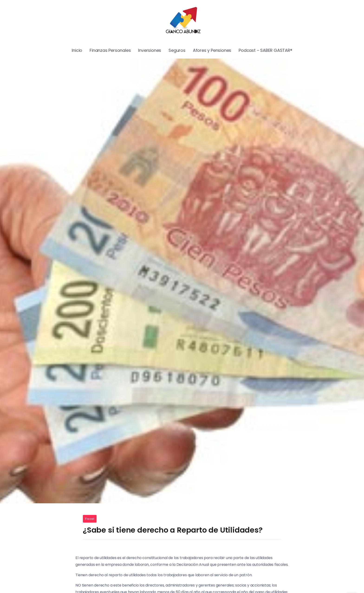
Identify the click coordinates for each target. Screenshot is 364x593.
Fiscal (90, 519)
